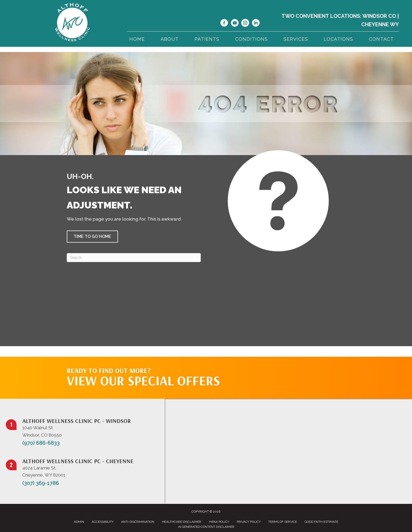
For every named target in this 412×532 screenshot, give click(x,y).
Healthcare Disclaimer (182, 522)
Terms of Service (283, 522)
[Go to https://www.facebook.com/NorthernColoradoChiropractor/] (224, 24)
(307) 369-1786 (41, 483)
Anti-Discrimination (138, 522)
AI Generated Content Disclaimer (206, 527)
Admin (79, 522)
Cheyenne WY (380, 24)
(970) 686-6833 (41, 443)
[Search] (134, 258)
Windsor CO (379, 16)
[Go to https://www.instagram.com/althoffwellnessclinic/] (245, 24)
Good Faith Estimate (321, 522)
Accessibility (103, 522)
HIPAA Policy (219, 522)
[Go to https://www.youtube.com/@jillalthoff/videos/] (235, 24)
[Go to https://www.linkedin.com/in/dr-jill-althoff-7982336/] (256, 24)
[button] (92, 237)
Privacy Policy (249, 522)
